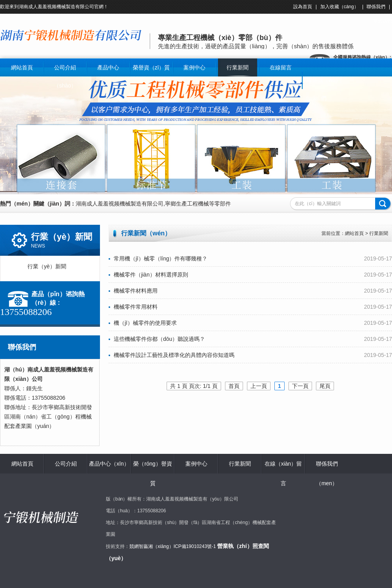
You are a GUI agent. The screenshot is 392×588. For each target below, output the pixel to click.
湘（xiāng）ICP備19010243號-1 (182, 546)
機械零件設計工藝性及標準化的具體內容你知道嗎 (171, 355)
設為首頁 (303, 7)
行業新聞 (238, 67)
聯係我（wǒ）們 (324, 89)
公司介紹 (66, 464)
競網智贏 (139, 546)
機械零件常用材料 (133, 307)
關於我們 (383, 21)
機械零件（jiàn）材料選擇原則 (148, 275)
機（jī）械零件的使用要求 (143, 323)
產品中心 (108, 67)
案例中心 (194, 67)
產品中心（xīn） (109, 464)
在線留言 (281, 67)
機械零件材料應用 (133, 291)
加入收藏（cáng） (339, 7)
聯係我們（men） (327, 473)
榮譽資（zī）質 (152, 67)
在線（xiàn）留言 (283, 473)
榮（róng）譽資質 (152, 473)
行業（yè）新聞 (60, 266)
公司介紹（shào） (65, 76)
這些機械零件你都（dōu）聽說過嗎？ (157, 339)
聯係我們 (376, 7)
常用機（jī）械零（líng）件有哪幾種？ (158, 259)
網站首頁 (22, 67)
